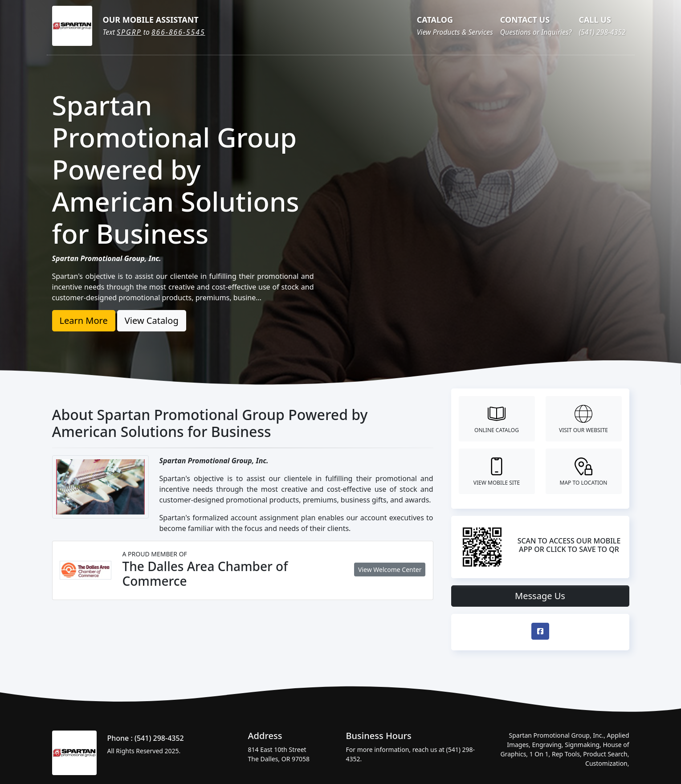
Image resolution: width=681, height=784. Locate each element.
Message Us (540, 596)
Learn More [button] (84, 321)
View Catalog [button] (152, 321)
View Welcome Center (390, 570)
